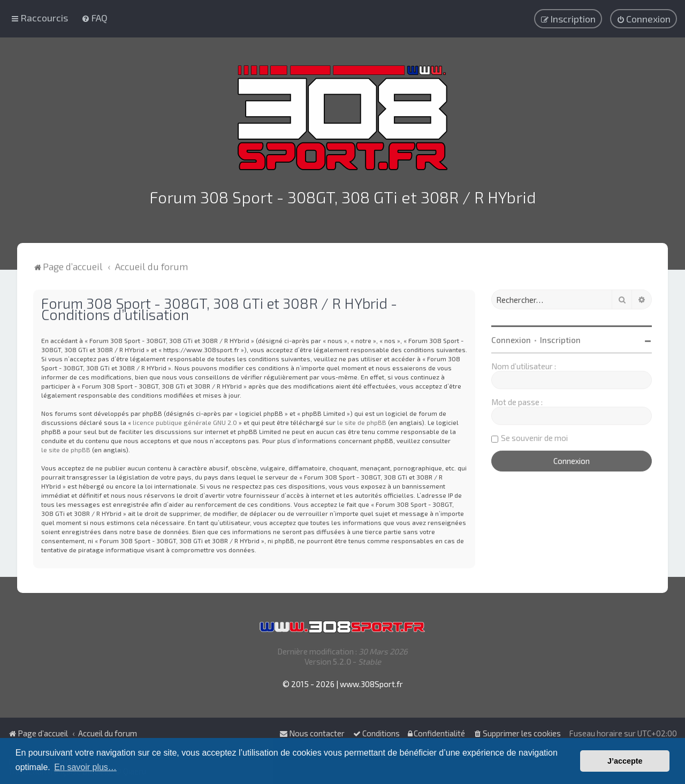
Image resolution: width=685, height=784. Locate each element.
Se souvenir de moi (534, 435)
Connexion (511, 337)
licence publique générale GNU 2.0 (185, 420)
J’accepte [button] (625, 761)
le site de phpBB (362, 420)
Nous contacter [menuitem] (312, 733)
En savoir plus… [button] (85, 767)
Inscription (560, 337)
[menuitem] (94, 17)
